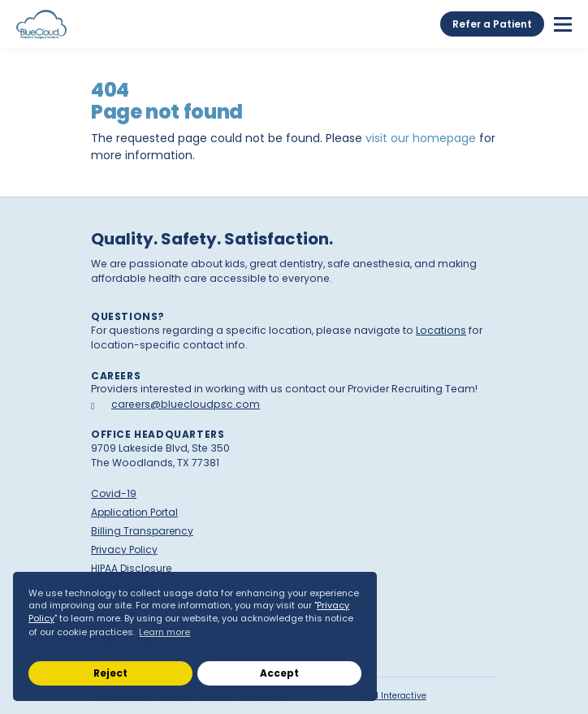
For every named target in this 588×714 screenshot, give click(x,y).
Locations (441, 330)
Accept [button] (279, 673)
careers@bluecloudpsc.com (186, 404)
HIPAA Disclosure (131, 568)
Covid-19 (114, 493)
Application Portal (134, 512)
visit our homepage (421, 138)
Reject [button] (110, 673)
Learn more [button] (164, 632)
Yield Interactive (393, 696)
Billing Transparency (142, 531)
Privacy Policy (124, 550)
